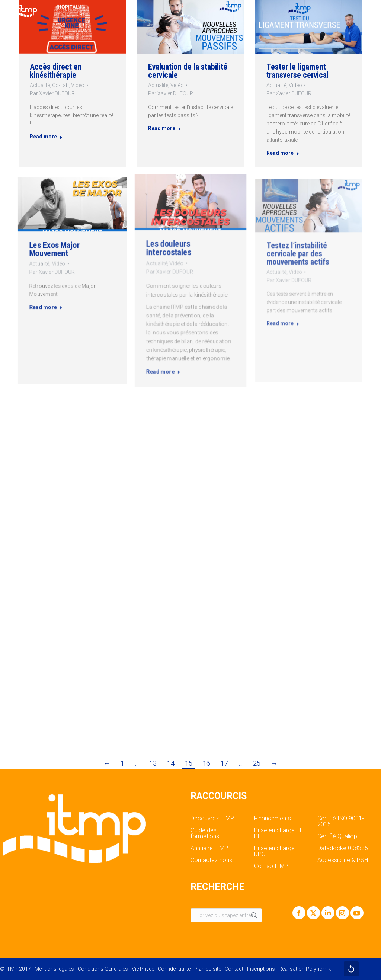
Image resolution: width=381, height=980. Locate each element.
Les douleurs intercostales (178, 262)
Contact (234, 969)
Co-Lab (60, 85)
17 (224, 763)
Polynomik (318, 969)
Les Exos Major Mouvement (60, 258)
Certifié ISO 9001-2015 (341, 822)
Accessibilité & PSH (343, 860)
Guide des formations (205, 833)
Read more (45, 139)
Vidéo (78, 85)
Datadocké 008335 (343, 848)
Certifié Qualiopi (338, 836)
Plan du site (208, 969)
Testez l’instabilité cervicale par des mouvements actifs (303, 267)
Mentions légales (54, 969)
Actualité (39, 85)
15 (189, 763)
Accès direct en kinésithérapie (55, 71)
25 (257, 763)
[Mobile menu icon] (369, 11)
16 (206, 763)
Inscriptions (261, 969)
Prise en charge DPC (274, 851)
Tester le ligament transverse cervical (299, 73)
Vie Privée (143, 969)
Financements (273, 819)
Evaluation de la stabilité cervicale (188, 70)
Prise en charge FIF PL (279, 833)
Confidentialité (174, 969)
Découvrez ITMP (212, 819)
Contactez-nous (211, 860)
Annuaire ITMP (209, 848)
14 (171, 763)
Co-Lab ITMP (271, 866)
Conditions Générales (103, 969)
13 (153, 763)
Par (52, 94)
